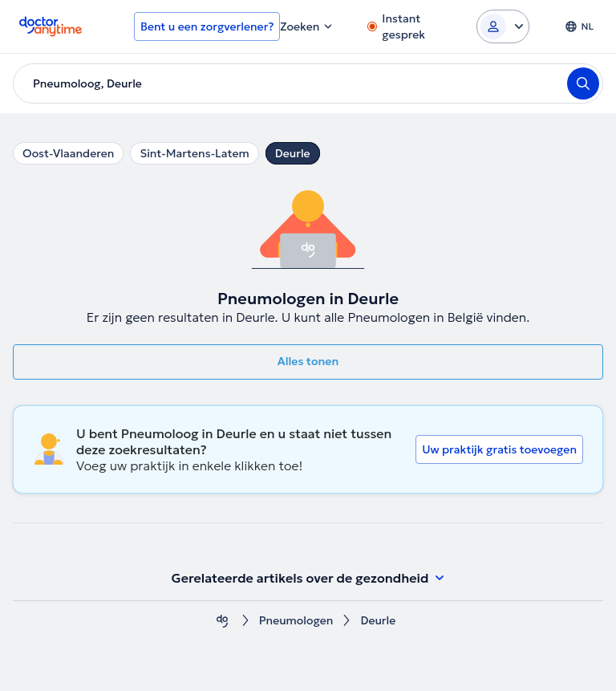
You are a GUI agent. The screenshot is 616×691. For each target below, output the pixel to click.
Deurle (293, 153)
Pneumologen (296, 621)
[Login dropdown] (503, 26)
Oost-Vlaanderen (68, 153)
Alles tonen (308, 361)
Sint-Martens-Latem (194, 153)
